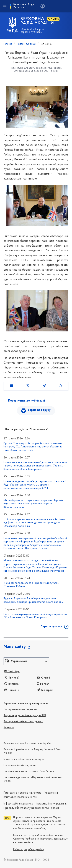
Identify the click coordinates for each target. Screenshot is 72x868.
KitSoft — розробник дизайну (29, 850)
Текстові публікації (26, 44)
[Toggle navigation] (5, 6)
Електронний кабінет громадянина (23, 722)
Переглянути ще (51, 627)
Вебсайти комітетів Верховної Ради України (27, 743)
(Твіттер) (12, 678)
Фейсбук (12, 672)
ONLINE (54, 19)
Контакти (9, 728)
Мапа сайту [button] (15, 647)
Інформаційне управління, (52, 804)
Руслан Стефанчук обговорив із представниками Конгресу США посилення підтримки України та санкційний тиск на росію (33, 447)
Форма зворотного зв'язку (32, 828)
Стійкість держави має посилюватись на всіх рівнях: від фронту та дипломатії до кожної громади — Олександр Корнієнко (35, 523)
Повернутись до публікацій (27, 401)
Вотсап (43, 684)
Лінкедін (12, 690)
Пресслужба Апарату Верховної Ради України (32, 808)
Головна (8, 44)
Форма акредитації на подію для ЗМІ (25, 716)
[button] (26, 661)
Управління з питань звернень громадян (26, 703)
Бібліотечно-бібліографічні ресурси (24, 759)
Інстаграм (12, 684)
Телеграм (45, 690)
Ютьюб (43, 678)
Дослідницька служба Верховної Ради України (29, 771)
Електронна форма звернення (20, 709)
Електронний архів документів (20, 765)
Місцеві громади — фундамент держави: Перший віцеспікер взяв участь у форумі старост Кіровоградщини (33, 504)
